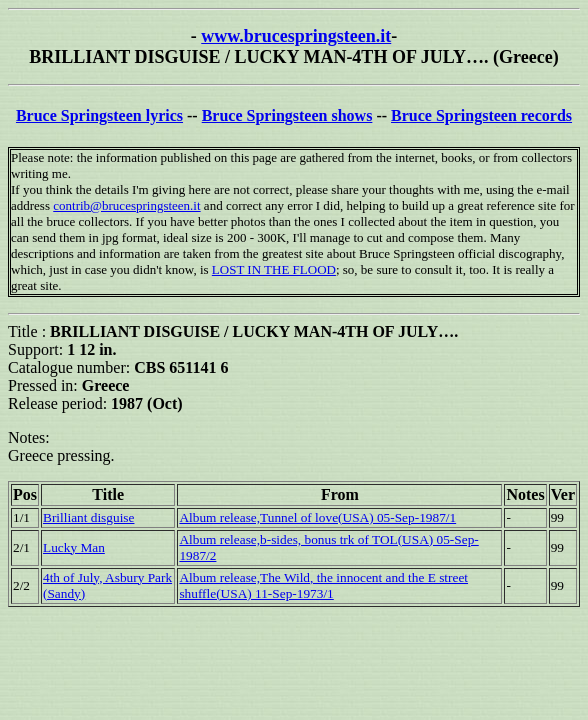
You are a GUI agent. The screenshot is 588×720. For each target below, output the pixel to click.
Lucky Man (74, 547)
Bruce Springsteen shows (287, 115)
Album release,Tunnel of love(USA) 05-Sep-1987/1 (317, 517)
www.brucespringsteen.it (296, 36)
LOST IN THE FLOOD (274, 269)
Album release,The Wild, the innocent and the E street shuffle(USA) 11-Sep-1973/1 (323, 585)
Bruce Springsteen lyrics (99, 115)
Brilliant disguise (88, 517)
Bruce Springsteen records (481, 115)
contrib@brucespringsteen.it (126, 205)
